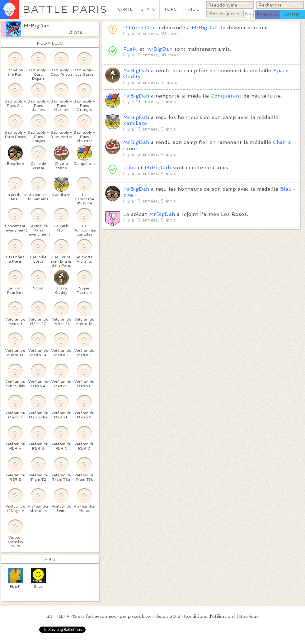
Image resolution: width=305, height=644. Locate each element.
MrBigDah (37, 26)
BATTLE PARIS (65, 9)
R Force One (139, 28)
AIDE (194, 9)
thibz (130, 167)
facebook (267, 14)
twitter (293, 14)
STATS (148, 9)
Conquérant (226, 96)
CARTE (125, 9)
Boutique (249, 616)
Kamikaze (135, 123)
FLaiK (130, 49)
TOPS (171, 9)
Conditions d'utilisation (209, 616)
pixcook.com (141, 616)
